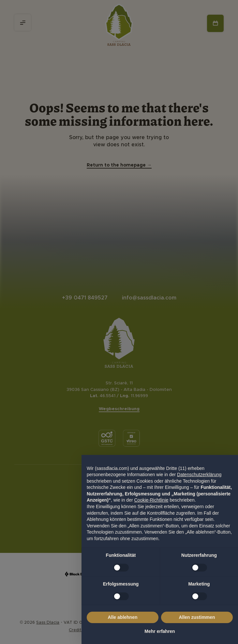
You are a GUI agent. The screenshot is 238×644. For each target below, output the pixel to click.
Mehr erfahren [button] (160, 631)
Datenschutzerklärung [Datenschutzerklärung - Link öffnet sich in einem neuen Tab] (199, 475)
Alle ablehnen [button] (122, 617)
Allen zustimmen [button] (197, 617)
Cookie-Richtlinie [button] (151, 500)
